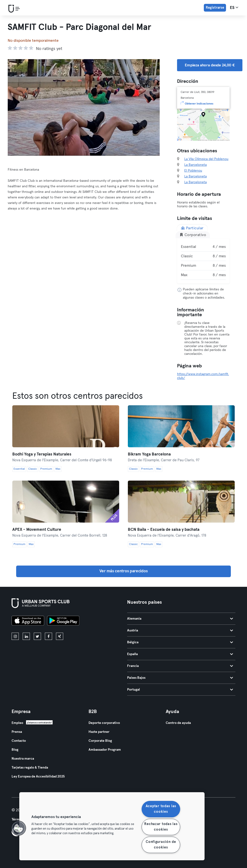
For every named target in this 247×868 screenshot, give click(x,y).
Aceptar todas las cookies (161, 809)
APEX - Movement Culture (37, 530)
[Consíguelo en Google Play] (63, 621)
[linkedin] (26, 636)
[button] (19, 828)
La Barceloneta (196, 165)
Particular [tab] (192, 228)
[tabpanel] (203, 261)
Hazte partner (99, 732)
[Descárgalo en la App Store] (28, 621)
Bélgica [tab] (180, 642)
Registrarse (215, 8)
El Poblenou (193, 171)
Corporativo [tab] (193, 235)
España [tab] (180, 654)
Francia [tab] (180, 666)
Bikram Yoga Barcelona (149, 454)
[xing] (60, 636)
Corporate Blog (100, 741)
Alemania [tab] (180, 619)
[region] (112, 826)
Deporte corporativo (104, 723)
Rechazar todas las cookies (161, 827)
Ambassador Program (105, 750)
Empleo (17, 723)
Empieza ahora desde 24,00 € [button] (210, 65)
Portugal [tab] (180, 690)
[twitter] (37, 636)
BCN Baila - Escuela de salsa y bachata (164, 530)
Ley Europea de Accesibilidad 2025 (38, 777)
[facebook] (48, 636)
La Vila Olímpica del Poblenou (206, 159)
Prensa (17, 732)
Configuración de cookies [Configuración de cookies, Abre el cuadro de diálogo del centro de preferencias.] (161, 845)
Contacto (19, 741)
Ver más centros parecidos (124, 571)
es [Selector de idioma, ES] (234, 7)
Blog (15, 750)
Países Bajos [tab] (180, 678)
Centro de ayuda (178, 723)
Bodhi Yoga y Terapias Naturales (42, 454)
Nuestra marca (23, 759)
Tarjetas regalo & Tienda (30, 768)
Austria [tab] (180, 630)
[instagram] (15, 636)
